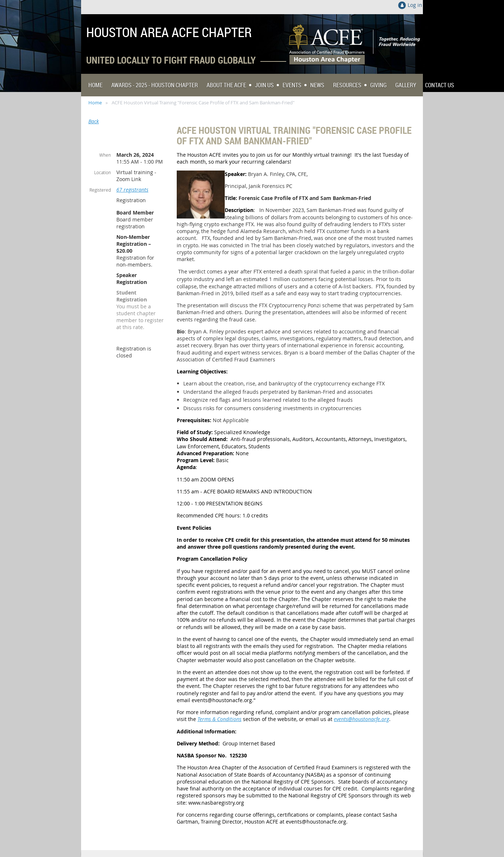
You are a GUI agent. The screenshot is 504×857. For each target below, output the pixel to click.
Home (95, 103)
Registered (100, 190)
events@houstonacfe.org (361, 719)
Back (94, 121)
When (105, 155)
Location (103, 172)
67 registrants (132, 190)
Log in (415, 5)
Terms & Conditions (219, 719)
